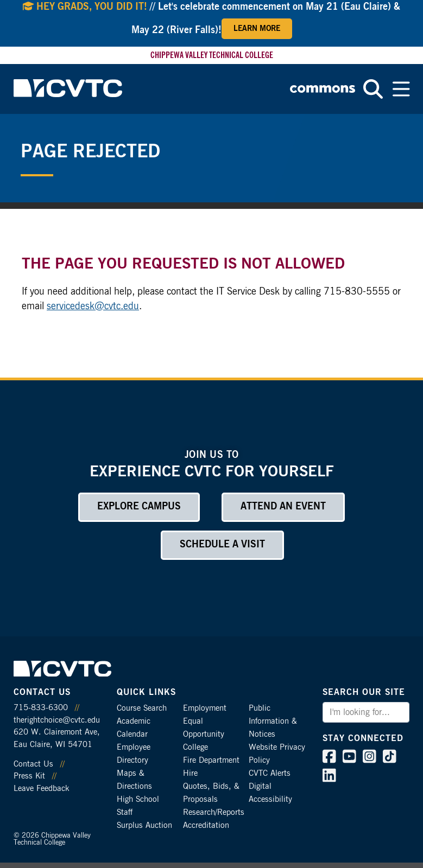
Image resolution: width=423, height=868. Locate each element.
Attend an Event (283, 507)
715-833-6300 (41, 708)
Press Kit (29, 776)
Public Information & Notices (273, 721)
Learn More (257, 29)
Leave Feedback (41, 789)
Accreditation (206, 825)
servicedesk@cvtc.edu (93, 307)
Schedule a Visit (222, 545)
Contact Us (33, 764)
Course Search (142, 708)
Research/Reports (214, 812)
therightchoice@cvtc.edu (57, 720)
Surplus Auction (144, 825)
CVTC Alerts (270, 773)
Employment (205, 708)
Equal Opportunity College (204, 734)
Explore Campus (139, 507)
